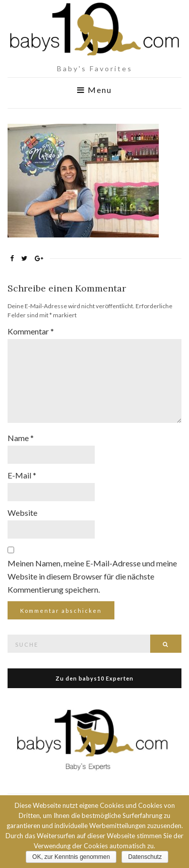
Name (21, 438)
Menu (94, 90)
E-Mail (22, 475)
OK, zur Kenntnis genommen (71, 857)
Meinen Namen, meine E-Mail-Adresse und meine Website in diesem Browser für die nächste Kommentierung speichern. (92, 576)
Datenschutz (145, 857)
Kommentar (31, 331)
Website (22, 513)
